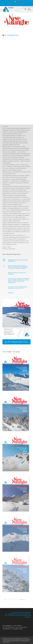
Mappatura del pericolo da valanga (17, 273)
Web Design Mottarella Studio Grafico (11, 641)
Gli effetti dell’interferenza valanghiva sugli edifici (17, 287)
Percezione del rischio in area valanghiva (18, 261)
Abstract (11, 293)
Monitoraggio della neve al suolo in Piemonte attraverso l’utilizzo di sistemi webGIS (18, 267)
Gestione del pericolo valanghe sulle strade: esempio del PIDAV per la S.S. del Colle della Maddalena (19, 281)
